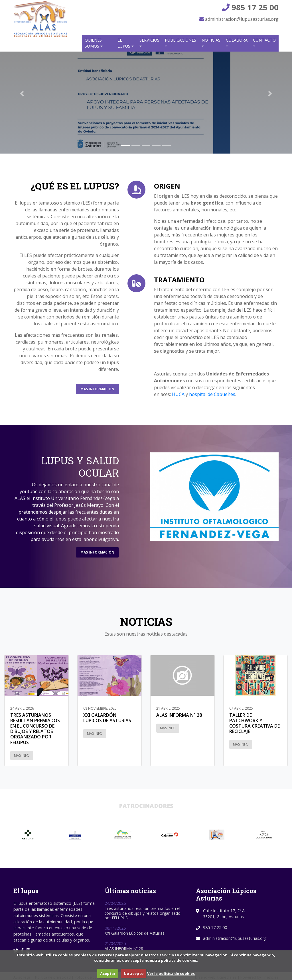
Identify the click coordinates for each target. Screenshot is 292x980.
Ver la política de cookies (171, 973)
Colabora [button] (237, 40)
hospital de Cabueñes (212, 394)
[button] (22, 94)
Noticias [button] (211, 40)
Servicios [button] (149, 40)
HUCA (178, 394)
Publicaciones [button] (181, 40)
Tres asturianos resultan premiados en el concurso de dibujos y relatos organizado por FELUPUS (143, 913)
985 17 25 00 (250, 7)
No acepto (134, 973)
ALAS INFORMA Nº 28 (124, 949)
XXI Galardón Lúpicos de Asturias (135, 933)
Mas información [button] (97, 389)
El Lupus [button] (124, 43)
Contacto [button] (264, 40)
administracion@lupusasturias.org (239, 19)
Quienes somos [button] (93, 43)
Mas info (22, 755)
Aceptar (108, 973)
